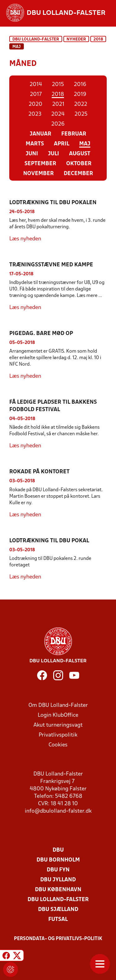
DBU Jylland (58, 880)
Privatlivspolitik (58, 735)
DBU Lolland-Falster (36, 39)
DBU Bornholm (58, 860)
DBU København (58, 890)
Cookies (58, 745)
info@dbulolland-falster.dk (58, 811)
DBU (58, 850)
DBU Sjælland (58, 910)
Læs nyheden (25, 239)
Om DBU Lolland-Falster (58, 705)
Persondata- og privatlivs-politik (58, 939)
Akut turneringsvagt (58, 725)
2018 (98, 39)
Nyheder (76, 39)
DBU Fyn (58, 870)
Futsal (58, 920)
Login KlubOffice (58, 715)
